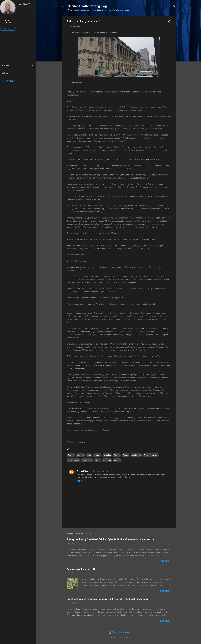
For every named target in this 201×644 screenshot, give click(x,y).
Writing (117, 460)
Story (97, 460)
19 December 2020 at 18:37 (100, 471)
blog (89, 455)
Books (117, 455)
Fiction (126, 455)
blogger (97, 455)
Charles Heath (8, 22)
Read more (165, 561)
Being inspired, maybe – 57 (81, 569)
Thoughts (107, 460)
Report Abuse (8, 81)
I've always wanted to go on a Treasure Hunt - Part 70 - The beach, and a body (107, 599)
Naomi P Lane (83, 471)
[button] (169, 22)
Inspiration (136, 455)
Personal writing (151, 455)
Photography (73, 460)
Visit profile (8, 29)
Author (71, 455)
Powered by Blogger (119, 632)
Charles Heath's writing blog (87, 6)
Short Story (87, 460)
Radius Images (124, 637)
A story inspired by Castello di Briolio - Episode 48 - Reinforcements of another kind (111, 539)
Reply (80, 481)
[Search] (174, 7)
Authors (80, 455)
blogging (107, 455)
